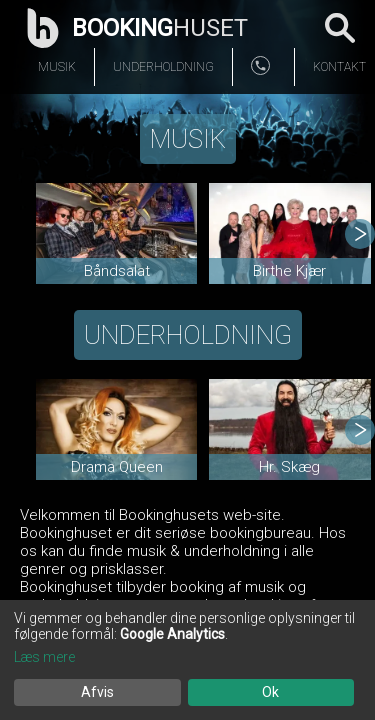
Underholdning (163, 67)
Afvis (97, 692)
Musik (57, 67)
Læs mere (44, 657)
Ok (270, 692)
